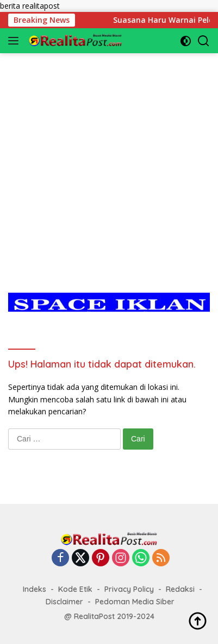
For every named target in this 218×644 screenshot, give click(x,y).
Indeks (35, 589)
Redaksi (180, 589)
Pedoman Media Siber (135, 602)
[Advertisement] (109, 162)
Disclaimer (64, 602)
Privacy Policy (129, 589)
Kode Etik (75, 589)
